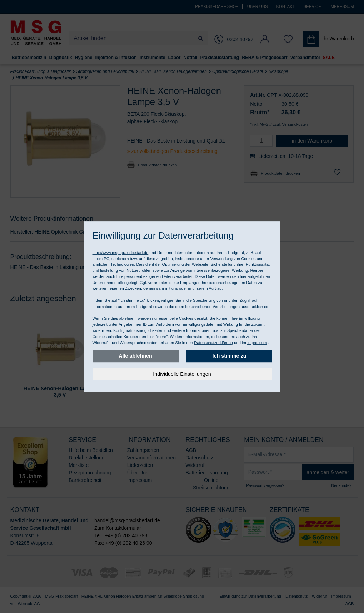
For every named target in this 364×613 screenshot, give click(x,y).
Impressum (257, 343)
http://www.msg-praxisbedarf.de (121, 253)
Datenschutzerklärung (213, 343)
